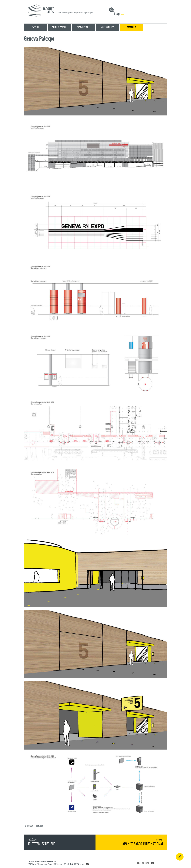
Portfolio (131, 27)
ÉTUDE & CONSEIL (59, 27)
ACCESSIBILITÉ (108, 27)
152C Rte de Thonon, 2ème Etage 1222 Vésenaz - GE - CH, (49, 864)
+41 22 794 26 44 (77, 864)
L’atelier (36, 27)
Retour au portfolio (35, 826)
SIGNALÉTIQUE (83, 27)
